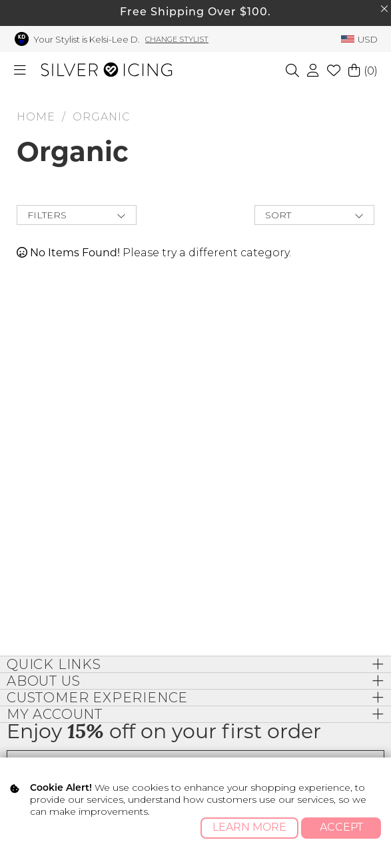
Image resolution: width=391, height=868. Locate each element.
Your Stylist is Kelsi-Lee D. (87, 39)
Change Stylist (177, 39)
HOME (36, 117)
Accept (341, 828)
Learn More (249, 828)
